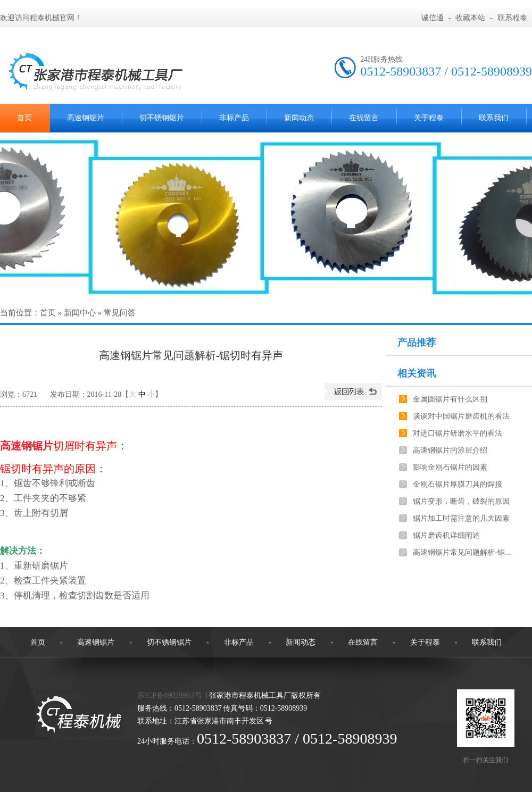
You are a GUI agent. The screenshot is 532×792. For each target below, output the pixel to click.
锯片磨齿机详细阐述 (446, 535)
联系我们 (494, 118)
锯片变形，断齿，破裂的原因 (461, 501)
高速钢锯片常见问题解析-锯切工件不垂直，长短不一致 (463, 552)
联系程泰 (512, 18)
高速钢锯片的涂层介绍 (450, 450)
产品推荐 (417, 343)
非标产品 (234, 118)
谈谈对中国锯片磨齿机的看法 (461, 416)
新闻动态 (299, 118)
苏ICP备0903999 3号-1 (173, 695)
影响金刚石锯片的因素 (450, 467)
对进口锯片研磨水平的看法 (458, 433)
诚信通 (433, 18)
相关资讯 (417, 373)
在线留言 (364, 118)
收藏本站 (470, 18)
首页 (48, 313)
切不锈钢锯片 (162, 118)
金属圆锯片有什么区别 (450, 399)
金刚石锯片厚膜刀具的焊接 (458, 484)
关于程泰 (429, 118)
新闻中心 (80, 313)
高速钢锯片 (86, 118)
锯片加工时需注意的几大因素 (461, 518)
